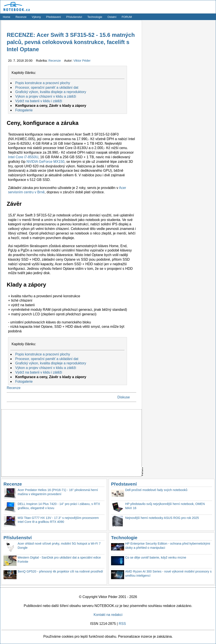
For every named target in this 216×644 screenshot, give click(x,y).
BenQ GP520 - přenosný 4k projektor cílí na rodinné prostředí (60, 571)
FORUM (127, 17)
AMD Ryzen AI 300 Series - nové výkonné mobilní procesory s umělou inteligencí (168, 573)
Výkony (36, 17)
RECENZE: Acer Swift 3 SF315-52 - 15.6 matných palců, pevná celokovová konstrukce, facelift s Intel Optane (71, 42)
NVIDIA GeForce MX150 (45, 162)
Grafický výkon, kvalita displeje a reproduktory (51, 92)
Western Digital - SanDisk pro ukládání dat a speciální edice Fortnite (59, 560)
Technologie (95, 17)
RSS (122, 624)
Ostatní (112, 17)
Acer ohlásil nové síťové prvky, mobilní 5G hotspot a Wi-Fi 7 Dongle (59, 546)
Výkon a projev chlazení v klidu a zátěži (46, 96)
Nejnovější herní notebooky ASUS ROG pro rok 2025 (162, 518)
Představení (54, 17)
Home (7, 17)
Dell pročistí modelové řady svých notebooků (156, 490)
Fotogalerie (24, 110)
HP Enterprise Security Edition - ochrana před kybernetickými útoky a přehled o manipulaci (168, 546)
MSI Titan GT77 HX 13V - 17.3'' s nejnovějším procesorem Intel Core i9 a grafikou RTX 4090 (58, 520)
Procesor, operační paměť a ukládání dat (47, 88)
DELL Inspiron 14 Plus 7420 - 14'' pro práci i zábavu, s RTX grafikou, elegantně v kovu (59, 506)
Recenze (21, 17)
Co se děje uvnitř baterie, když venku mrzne (156, 557)
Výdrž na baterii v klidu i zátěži (39, 101)
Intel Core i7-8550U (23, 157)
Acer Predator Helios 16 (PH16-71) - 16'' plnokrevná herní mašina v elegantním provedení (58, 492)
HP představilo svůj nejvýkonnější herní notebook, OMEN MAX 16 (165, 506)
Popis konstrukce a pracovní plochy (43, 83)
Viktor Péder (82, 61)
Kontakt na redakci (108, 615)
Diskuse (124, 397)
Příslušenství (74, 17)
